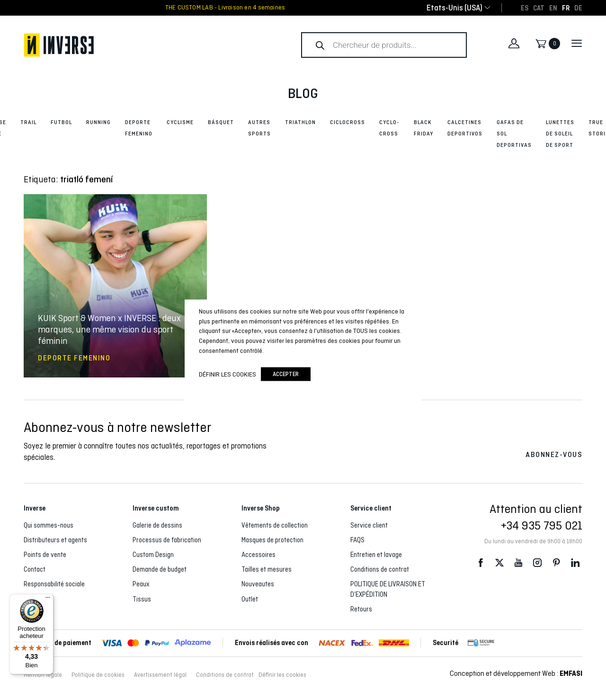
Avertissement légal (160, 675)
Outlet (250, 599)
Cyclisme (180, 122)
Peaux (141, 584)
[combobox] (454, 8)
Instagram (537, 562)
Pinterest (556, 562)
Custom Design (153, 555)
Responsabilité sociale (54, 584)
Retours (361, 609)
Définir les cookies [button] (282, 675)
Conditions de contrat (380, 569)
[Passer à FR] (566, 8)
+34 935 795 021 (542, 525)
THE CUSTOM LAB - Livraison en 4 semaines (225, 8)
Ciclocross (348, 122)
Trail (28, 122)
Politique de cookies (98, 675)
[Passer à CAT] (539, 8)
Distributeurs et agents (55, 540)
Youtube (518, 562)
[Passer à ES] (525, 8)
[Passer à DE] (578, 8)
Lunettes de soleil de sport (560, 134)
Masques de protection (272, 540)
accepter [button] (286, 374)
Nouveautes (258, 584)
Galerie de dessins (157, 525)
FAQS (357, 540)
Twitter (499, 562)
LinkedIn (575, 562)
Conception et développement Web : (516, 673)
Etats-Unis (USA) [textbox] (454, 8)
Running (98, 122)
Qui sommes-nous (49, 525)
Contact (35, 569)
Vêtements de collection (275, 525)
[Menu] (48, 600)
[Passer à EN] (553, 8)
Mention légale (43, 675)
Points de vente (45, 555)
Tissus (142, 599)
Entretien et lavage (376, 555)
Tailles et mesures (267, 569)
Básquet (221, 122)
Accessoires (258, 555)
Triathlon (300, 122)
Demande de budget (160, 569)
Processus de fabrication (167, 540)
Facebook (481, 562)
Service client (369, 525)
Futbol (61, 122)
